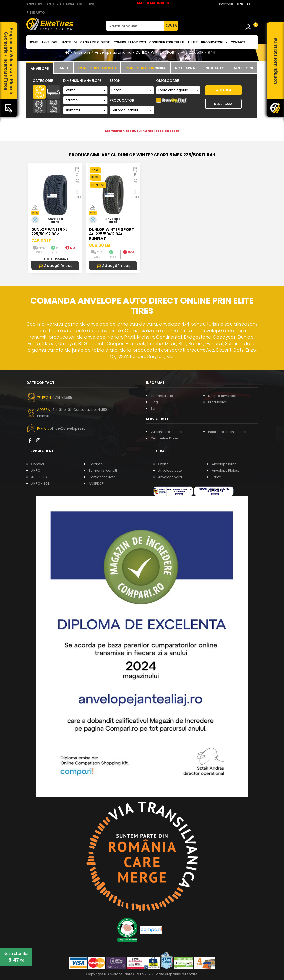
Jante (66, 42)
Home (33, 42)
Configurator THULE (167, 42)
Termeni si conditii (103, 470)
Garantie (96, 464)
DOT (71, 248)
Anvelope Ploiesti (226, 470)
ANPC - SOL (40, 483)
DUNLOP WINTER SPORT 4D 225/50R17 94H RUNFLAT (112, 234)
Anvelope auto (170, 470)
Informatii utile (162, 396)
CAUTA (171, 25)
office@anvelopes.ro (68, 428)
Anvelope (50, 42)
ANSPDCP (96, 483)
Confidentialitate (102, 477)
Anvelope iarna (224, 464)
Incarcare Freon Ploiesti (227, 432)
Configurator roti (130, 42)
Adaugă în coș (55, 266)
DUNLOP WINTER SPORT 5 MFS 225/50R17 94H (176, 52)
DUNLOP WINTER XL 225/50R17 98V (49, 232)
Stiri (153, 409)
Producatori (218, 402)
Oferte (163, 464)
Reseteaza (223, 104)
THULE (193, 42)
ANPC (36, 470)
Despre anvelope (222, 396)
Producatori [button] (214, 42)
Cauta (223, 90)
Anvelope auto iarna (113, 52)
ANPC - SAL (40, 477)
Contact (238, 42)
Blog (154, 402)
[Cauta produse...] (135, 26)
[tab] (40, 68)
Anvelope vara (170, 477)
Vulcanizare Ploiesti (92, 42)
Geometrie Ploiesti (166, 438)
